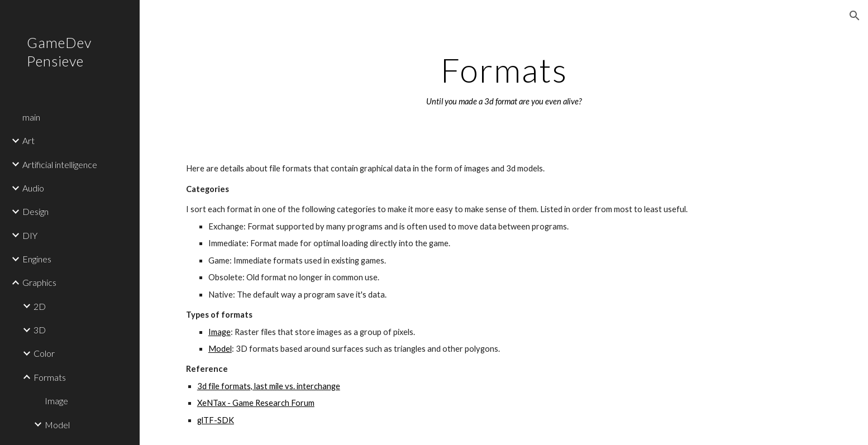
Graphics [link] (39, 282)
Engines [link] (37, 259)
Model (220, 349)
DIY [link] (30, 235)
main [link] (31, 117)
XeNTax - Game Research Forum (256, 403)
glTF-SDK (216, 420)
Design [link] (35, 211)
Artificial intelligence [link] (60, 164)
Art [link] (28, 140)
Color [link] (44, 353)
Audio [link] (33, 188)
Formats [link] (50, 377)
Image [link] (56, 401)
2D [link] (40, 306)
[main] (504, 80)
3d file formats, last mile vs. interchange (269, 386)
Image (220, 332)
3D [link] (40, 330)
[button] (855, 16)
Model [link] (57, 425)
